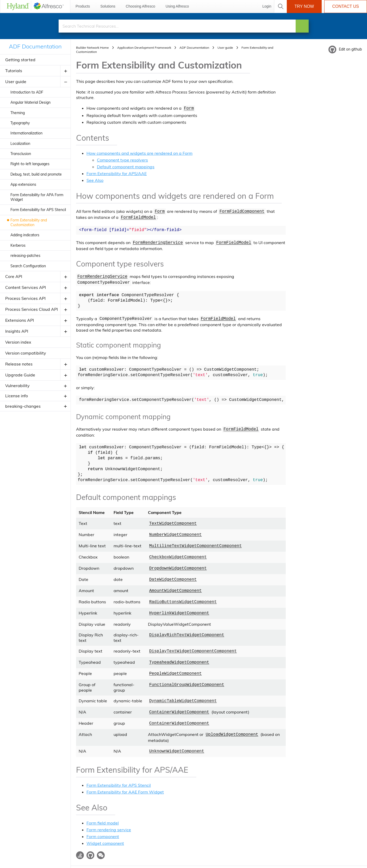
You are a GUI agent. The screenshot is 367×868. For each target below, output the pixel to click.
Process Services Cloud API (32, 309)
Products (83, 6)
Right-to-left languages (30, 164)
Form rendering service (109, 817)
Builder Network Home (92, 48)
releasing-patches (25, 256)
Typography (20, 123)
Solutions (108, 6)
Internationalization (26, 133)
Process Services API (25, 298)
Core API (14, 276)
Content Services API (26, 287)
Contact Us (346, 6)
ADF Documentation (35, 46)
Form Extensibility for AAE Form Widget (125, 779)
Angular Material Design (30, 102)
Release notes (19, 364)
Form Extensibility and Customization (29, 222)
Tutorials (14, 71)
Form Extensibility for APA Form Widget (37, 197)
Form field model (103, 810)
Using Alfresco (177, 6)
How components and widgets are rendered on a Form (139, 153)
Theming (18, 113)
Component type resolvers (122, 159)
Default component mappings (126, 166)
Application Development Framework (144, 48)
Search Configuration (28, 266)
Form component (103, 823)
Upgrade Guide (20, 375)
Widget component (105, 830)
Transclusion (21, 154)
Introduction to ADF (27, 92)
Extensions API (20, 320)
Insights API (17, 331)
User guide (16, 82)
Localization (20, 144)
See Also (95, 180)
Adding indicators (25, 235)
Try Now (304, 6)
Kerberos (18, 245)
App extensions (23, 184)
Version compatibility (26, 353)
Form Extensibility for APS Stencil (38, 210)
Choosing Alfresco (141, 6)
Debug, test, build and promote (36, 174)
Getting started (20, 60)
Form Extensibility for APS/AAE (117, 173)
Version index (18, 342)
